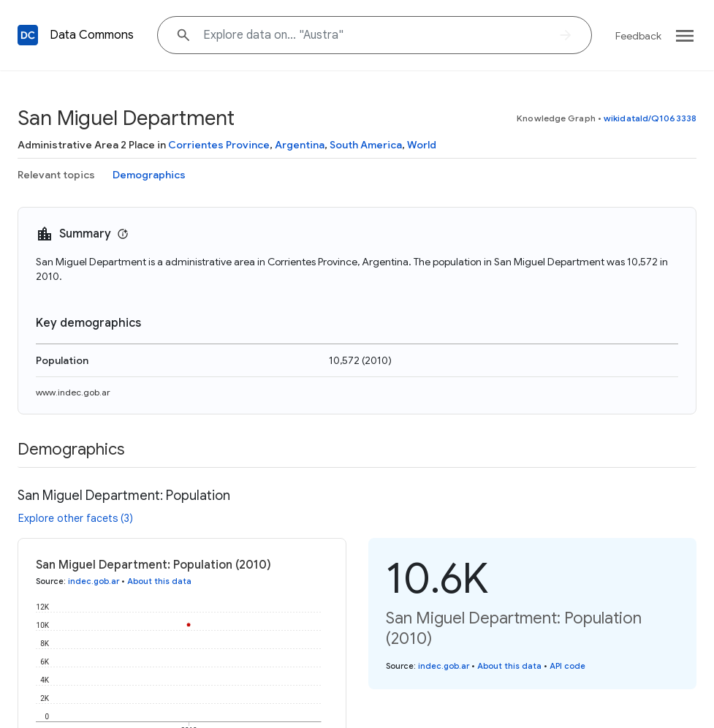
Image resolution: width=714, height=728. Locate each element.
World (422, 145)
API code (567, 666)
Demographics (149, 175)
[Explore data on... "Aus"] (375, 35)
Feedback (638, 36)
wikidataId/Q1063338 (650, 118)
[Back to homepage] (28, 35)
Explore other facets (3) (76, 518)
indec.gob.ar (94, 581)
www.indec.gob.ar (73, 392)
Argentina (300, 145)
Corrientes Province (219, 145)
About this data (159, 581)
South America (366, 145)
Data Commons (92, 35)
